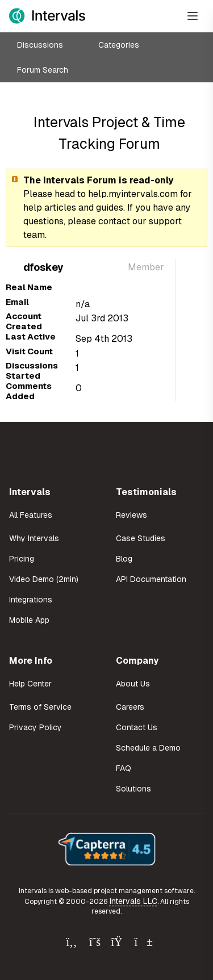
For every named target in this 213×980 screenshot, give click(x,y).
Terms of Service (40, 707)
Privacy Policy (35, 727)
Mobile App (29, 620)
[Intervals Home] (47, 16)
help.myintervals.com (133, 194)
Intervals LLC (133, 901)
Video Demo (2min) (44, 579)
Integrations (31, 600)
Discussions (40, 45)
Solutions (133, 789)
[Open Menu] (193, 16)
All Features (31, 515)
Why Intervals (34, 538)
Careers (130, 707)
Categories (119, 45)
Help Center (30, 684)
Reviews (131, 515)
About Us (133, 684)
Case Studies (141, 538)
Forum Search (43, 70)
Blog (124, 559)
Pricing (22, 559)
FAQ (124, 768)
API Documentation (151, 579)
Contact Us (137, 727)
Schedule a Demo (148, 748)
